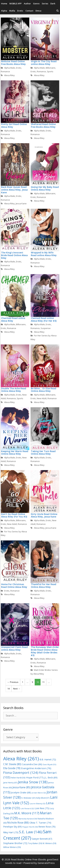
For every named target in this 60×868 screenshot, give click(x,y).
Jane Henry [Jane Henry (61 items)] (10, 783)
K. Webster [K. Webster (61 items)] (28, 798)
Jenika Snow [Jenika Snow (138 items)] (33, 782)
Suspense (46, 328)
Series (45, 4)
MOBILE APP (16, 4)
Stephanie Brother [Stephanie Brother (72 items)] (15, 843)
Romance (5, 71)
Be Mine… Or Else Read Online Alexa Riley (44, 390)
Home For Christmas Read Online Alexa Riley (14, 586)
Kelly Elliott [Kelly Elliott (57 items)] (43, 798)
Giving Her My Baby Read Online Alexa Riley (45, 188)
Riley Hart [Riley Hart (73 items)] (11, 832)
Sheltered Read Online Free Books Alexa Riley (43, 126)
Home (4, 4)
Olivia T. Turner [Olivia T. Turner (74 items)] (40, 823)
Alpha (4, 11)
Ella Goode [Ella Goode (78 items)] (12, 768)
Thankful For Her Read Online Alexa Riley (44, 586)
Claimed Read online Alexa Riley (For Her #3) (44, 319)
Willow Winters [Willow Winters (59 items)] (12, 847)
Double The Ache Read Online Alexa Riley (14, 390)
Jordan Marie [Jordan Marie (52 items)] (39, 793)
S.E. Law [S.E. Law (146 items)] (31, 832)
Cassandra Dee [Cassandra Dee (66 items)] (32, 764)
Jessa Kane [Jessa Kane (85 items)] (22, 787)
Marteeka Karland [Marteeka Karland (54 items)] (28, 819)
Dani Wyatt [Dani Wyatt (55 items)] (49, 764)
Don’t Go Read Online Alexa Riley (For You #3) (14, 515)
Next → (17, 689)
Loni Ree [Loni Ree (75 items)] (42, 808)
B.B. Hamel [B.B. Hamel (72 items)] (48, 759)
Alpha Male (10, 68)
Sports (50, 71)
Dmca (38, 11)
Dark (53, 4)
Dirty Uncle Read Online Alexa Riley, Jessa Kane (44, 515)
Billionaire (51, 68)
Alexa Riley (9, 75)
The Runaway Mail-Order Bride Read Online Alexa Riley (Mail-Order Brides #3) (45, 651)
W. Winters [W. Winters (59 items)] (49, 843)
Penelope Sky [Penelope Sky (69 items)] (12, 827)
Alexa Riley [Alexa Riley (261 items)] (21, 759)
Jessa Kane (21, 203)
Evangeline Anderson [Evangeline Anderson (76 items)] (36, 768)
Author (27, 4)
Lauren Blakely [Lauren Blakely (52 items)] (38, 804)
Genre (36, 4)
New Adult (42, 398)
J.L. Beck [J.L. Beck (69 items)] (51, 778)
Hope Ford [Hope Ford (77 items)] (35, 777)
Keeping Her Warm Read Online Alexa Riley (15, 453)
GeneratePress (46, 863)
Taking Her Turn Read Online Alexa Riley (43, 453)
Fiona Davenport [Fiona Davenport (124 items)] (21, 772)
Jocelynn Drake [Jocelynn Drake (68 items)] (21, 792)
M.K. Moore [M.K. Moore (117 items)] (27, 813)
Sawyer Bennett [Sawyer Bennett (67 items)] (42, 839)
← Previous (13, 682)
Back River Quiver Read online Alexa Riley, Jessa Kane (14, 190)
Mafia (12, 11)
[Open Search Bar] (58, 11)
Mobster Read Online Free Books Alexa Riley (13, 63)
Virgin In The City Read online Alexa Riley (44, 63)
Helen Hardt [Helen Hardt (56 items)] (18, 778)
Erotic (20, 11)
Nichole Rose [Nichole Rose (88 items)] (18, 822)
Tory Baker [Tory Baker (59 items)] (35, 843)
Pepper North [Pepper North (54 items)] (30, 827)
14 (8, 689)
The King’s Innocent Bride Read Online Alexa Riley (14, 255)
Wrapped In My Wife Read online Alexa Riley (44, 254)
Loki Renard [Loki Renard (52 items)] (27, 809)
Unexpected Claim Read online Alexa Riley (14, 648)
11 (43, 682)
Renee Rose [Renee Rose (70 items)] (47, 827)
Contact (29, 11)
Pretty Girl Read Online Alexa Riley (14, 126)
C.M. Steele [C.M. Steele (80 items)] (12, 764)
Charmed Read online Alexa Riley (13, 319)
